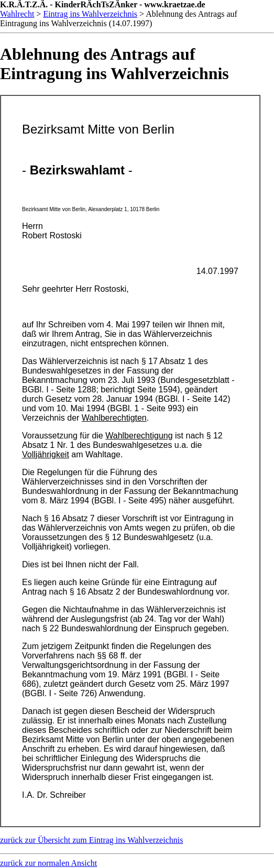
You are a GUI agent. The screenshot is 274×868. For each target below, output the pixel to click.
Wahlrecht (17, 14)
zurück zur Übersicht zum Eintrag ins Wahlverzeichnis (91, 840)
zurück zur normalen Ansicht (48, 863)
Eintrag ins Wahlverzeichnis (90, 14)
